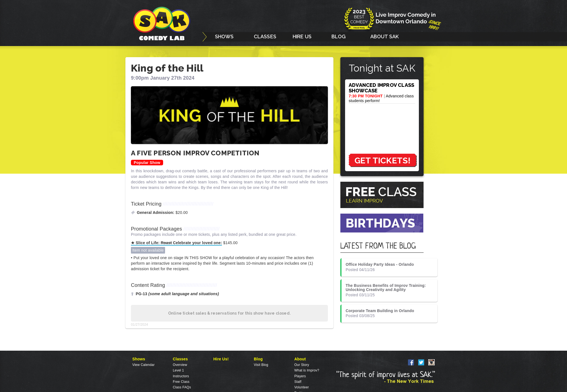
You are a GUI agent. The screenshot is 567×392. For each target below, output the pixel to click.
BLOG (339, 36)
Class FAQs (182, 387)
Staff (298, 382)
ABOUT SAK (385, 36)
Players (300, 376)
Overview (180, 365)
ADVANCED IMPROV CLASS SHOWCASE (381, 88)
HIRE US (302, 36)
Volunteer (302, 387)
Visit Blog (261, 365)
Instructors (181, 376)
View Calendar (143, 365)
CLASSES (265, 36)
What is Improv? (307, 370)
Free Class (181, 382)
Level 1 (178, 370)
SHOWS (224, 36)
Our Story (302, 365)
